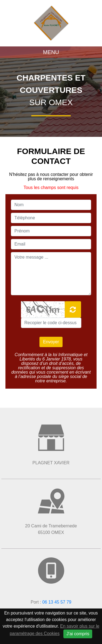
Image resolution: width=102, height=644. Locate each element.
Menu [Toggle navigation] (51, 52)
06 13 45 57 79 (57, 602)
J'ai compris (78, 634)
